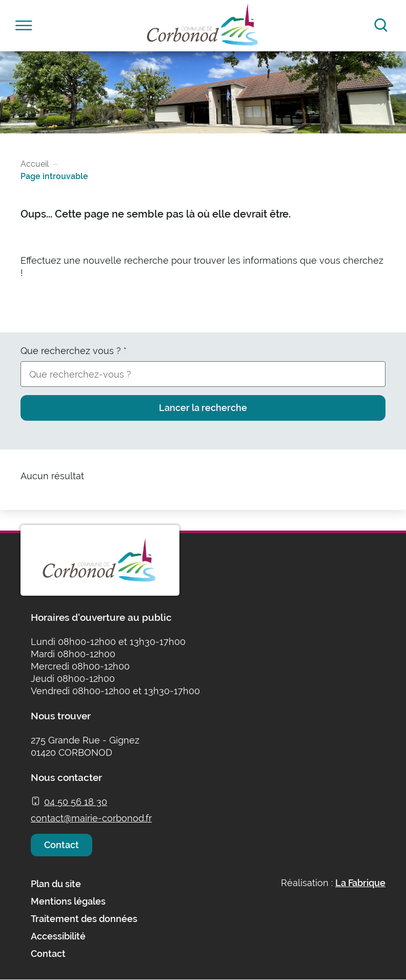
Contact (62, 845)
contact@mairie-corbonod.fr (91, 818)
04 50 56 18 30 (76, 802)
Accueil (35, 164)
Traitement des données (84, 919)
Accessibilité (58, 936)
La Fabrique (360, 883)
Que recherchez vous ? (74, 351)
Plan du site (56, 884)
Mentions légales (68, 901)
